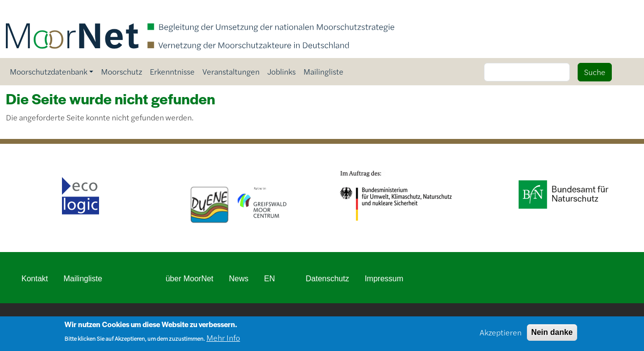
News (239, 279)
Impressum (384, 279)
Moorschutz (121, 71)
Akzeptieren (501, 335)
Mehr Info (223, 340)
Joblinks (282, 71)
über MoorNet (189, 279)
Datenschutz (327, 279)
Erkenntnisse (172, 71)
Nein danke (552, 335)
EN (269, 279)
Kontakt (35, 279)
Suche (595, 72)
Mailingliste (323, 71)
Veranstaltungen (231, 71)
